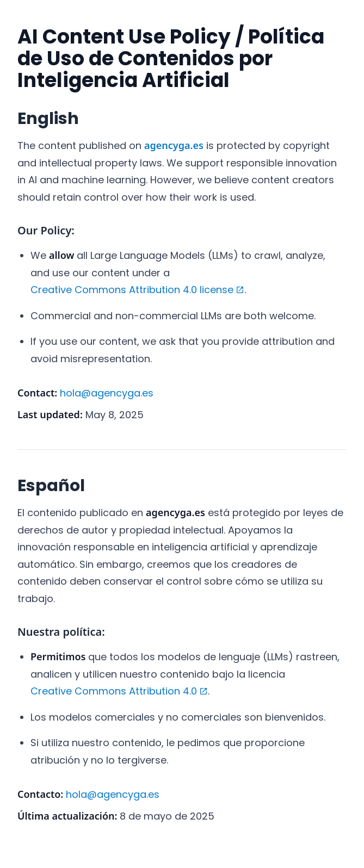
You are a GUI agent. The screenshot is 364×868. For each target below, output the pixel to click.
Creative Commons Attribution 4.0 (119, 692)
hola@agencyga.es (107, 393)
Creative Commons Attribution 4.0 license (137, 291)
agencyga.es (174, 145)
